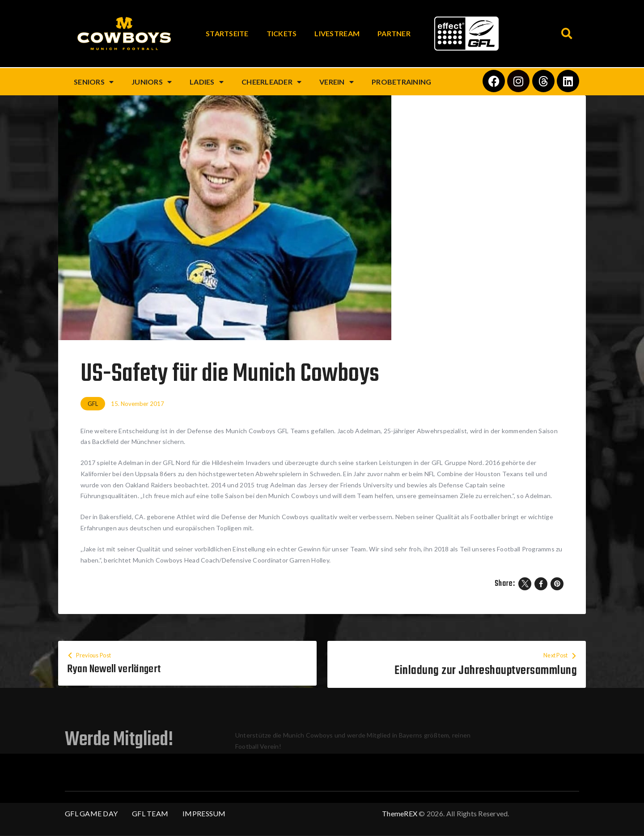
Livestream (337, 33)
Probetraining (401, 82)
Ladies (207, 82)
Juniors (152, 82)
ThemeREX (400, 814)
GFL (93, 404)
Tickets (282, 33)
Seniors (94, 82)
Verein (337, 82)
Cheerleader (271, 82)
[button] (567, 34)
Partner (394, 33)
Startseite (227, 33)
